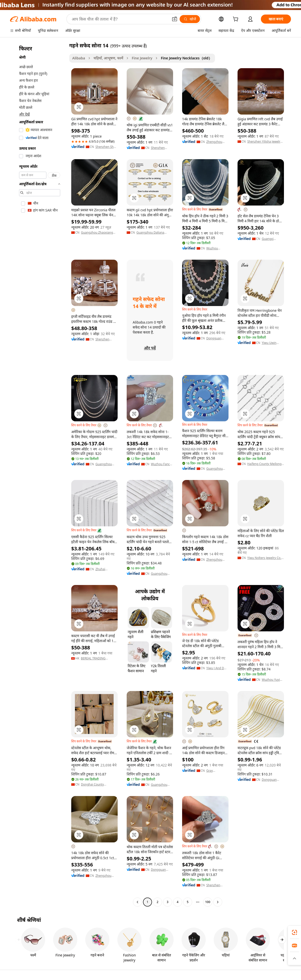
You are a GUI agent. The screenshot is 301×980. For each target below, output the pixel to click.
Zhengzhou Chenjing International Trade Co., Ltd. (105, 876)
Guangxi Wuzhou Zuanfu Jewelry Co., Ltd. (272, 239)
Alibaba (79, 58)
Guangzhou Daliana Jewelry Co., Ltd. (150, 233)
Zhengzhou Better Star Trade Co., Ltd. (216, 142)
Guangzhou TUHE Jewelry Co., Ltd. (215, 469)
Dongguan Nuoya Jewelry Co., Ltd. (216, 338)
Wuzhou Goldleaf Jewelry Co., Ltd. (214, 248)
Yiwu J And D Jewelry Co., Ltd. (215, 668)
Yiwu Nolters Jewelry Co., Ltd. (265, 558)
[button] (175, 19)
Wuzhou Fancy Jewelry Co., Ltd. (161, 464)
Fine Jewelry (142, 58)
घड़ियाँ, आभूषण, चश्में (108, 58)
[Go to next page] (218, 902)
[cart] (237, 20)
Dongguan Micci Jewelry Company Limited (271, 780)
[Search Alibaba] (120, 19)
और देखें (24, 114)
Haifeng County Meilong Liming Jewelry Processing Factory (266, 464)
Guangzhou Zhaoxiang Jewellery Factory (97, 233)
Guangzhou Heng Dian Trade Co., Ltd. (161, 785)
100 (208, 902)
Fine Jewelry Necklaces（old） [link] (186, 58)
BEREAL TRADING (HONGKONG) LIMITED (97, 658)
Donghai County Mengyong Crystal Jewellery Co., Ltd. (94, 785)
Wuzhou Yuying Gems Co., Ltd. (273, 680)
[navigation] (38, 474)
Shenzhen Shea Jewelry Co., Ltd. (106, 147)
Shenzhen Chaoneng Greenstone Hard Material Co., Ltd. (216, 885)
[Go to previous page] (137, 902)
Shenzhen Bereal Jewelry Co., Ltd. (161, 148)
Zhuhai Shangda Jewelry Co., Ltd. (103, 569)
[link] (294, 932)
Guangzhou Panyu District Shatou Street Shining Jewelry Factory (106, 464)
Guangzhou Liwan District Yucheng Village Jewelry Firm (161, 574)
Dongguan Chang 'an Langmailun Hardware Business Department (159, 870)
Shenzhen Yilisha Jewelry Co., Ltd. (265, 142)
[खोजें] (190, 19)
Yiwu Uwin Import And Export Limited (272, 343)
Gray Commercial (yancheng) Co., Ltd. (217, 771)
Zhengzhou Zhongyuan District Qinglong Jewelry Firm (215, 560)
